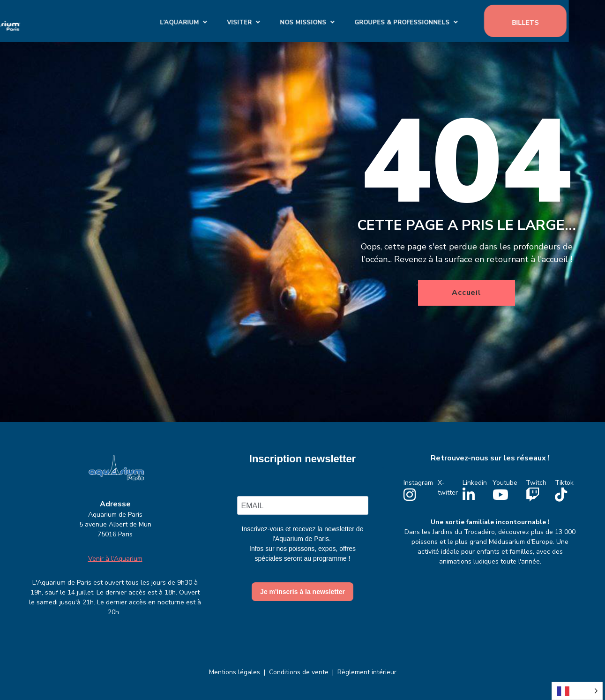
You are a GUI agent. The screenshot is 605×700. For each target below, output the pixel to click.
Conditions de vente (299, 672)
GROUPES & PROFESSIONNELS (438, 21)
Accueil (467, 293)
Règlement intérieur (367, 672)
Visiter (276, 21)
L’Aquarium (216, 21)
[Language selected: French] (577, 691)
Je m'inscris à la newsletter (302, 592)
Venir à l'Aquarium (115, 559)
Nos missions (340, 21)
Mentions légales (235, 672)
